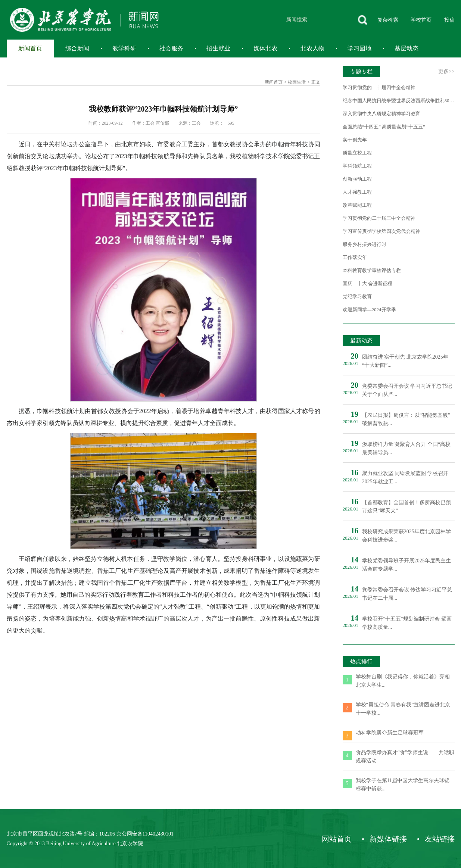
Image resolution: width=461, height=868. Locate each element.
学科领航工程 (357, 166)
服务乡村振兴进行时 (365, 244)
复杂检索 (388, 20)
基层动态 (407, 48)
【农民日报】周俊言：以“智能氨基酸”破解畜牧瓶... (406, 419)
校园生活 (297, 82)
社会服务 (171, 48)
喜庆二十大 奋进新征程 (367, 283)
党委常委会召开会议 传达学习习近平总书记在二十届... (407, 594)
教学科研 (124, 48)
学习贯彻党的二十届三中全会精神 (379, 218)
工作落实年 (355, 257)
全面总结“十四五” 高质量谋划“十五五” (384, 127)
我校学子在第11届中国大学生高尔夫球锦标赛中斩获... (403, 785)
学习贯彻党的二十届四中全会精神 (379, 88)
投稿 (449, 20)
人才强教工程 (357, 192)
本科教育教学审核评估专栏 (372, 270)
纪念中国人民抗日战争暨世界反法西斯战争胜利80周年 (399, 101)
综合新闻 (77, 48)
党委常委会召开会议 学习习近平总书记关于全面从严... (407, 390)
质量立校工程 (357, 153)
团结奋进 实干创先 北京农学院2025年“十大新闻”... (405, 361)
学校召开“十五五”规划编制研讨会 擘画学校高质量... (407, 623)
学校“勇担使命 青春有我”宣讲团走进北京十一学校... (403, 709)
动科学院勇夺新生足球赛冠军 (390, 733)
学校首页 (421, 20)
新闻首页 (30, 48)
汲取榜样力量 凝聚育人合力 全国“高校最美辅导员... (406, 448)
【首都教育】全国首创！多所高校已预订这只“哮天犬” (407, 507)
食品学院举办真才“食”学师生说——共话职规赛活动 (405, 757)
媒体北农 (265, 48)
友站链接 (440, 839)
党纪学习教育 (357, 296)
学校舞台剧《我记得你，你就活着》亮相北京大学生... (403, 681)
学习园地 (359, 48)
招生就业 (218, 48)
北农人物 (312, 48)
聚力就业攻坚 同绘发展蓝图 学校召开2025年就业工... (405, 477)
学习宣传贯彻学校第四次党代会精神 (381, 231)
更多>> (446, 71)
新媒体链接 (388, 839)
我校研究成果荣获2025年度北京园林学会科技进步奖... (407, 536)
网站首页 (337, 839)
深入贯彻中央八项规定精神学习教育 (381, 114)
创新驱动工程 (357, 179)
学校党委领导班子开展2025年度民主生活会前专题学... (407, 565)
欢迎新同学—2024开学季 (369, 310)
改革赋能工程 (357, 205)
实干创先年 (355, 140)
